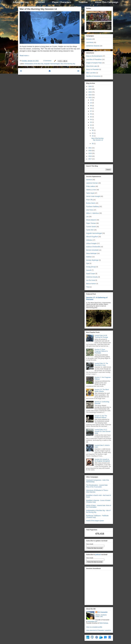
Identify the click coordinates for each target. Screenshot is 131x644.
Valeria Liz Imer (91, 190)
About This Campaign (107, 2)
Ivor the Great (91, 280)
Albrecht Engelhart (92, 237)
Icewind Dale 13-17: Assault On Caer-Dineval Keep (103, 431)
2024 (90, 92)
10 (91, 103)
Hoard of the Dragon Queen (95, 521)
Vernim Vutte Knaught (93, 196)
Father (98, 617)
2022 (90, 98)
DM (101, 617)
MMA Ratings (104, 623)
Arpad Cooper (91, 274)
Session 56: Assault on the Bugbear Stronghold (102, 460)
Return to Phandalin (93, 69)
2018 (90, 156)
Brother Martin (91, 203)
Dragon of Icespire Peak (94, 63)
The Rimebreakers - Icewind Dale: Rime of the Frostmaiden (97, 486)
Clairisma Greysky (92, 277)
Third (88, 287)
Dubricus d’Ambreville (93, 247)
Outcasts (89, 39)
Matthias (89, 257)
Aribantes (89, 240)
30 (93, 130)
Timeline (83, 2)
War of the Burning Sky (68, 64)
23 (93, 133)
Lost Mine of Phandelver (94, 59)
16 (93, 136)
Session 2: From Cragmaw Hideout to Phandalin (101, 351)
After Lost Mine (91, 73)
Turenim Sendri (91, 227)
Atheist (98, 615)
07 (91, 111)
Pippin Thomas (91, 223)
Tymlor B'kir (90, 230)
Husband (103, 615)
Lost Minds (90, 42)
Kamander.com (92, 621)
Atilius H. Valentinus (92, 213)
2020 (90, 151)
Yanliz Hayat (90, 193)
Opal (88, 263)
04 (91, 119)
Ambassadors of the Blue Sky (34, 64)
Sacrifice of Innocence (93, 76)
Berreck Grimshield (92, 250)
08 (91, 108)
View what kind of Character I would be (99, 630)
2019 (90, 153)
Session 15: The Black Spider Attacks (102, 390)
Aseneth (89, 270)
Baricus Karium (91, 284)
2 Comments (47, 61)
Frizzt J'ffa (89, 200)
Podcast (40, 2)
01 (91, 128)
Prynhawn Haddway (93, 206)
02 (91, 125)
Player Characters (62, 2)
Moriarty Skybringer (92, 260)
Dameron (89, 180)
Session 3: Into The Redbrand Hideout (101, 417)
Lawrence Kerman (92, 183)
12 (91, 100)
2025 (90, 89)
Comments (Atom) (55, 78)
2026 (90, 86)
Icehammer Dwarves (93, 46)
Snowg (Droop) (91, 267)
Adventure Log (21, 2)
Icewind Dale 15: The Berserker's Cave (101, 364)
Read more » (24, 56)
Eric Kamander (103, 612)
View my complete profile (94, 627)
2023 (90, 95)
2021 (90, 148)
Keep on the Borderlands (94, 56)
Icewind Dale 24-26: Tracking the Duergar (101, 336)
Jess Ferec (90, 210)
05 (91, 117)
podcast (98, 555)
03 (91, 122)
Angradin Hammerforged (52, 64)
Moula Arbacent (91, 220)
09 (91, 106)
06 (91, 114)
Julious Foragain (91, 243)
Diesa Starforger (91, 253)
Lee (87, 217)
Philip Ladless (91, 186)
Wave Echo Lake (92, 66)
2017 (90, 159)
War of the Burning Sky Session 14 (38, 9)
